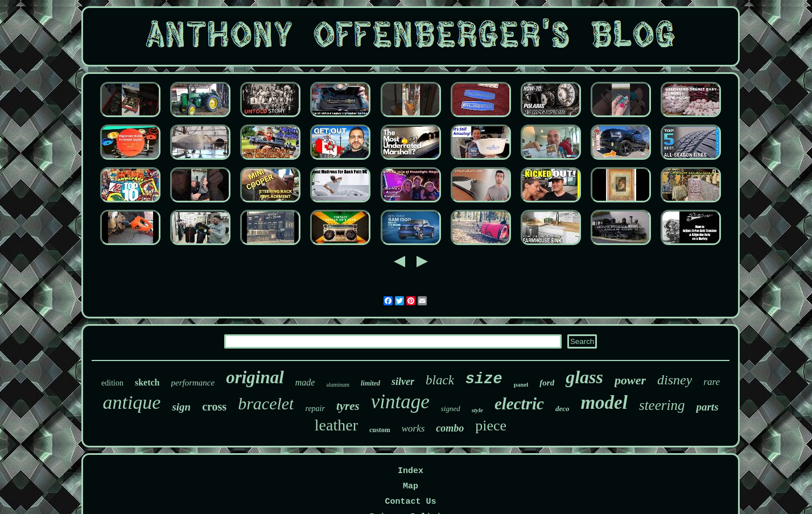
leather (336, 425)
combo (450, 428)
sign (181, 407)
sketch (147, 382)
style (477, 410)
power (630, 380)
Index (411, 471)
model (604, 403)
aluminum (338, 385)
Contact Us (410, 502)
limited (370, 383)
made (305, 382)
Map (411, 486)
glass (584, 377)
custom (380, 430)
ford (547, 383)
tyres (348, 406)
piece (491, 426)
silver (403, 382)
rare (712, 382)
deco (562, 409)
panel (521, 384)
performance (193, 383)
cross (214, 407)
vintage (400, 402)
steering (662, 405)
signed (451, 409)
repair (315, 409)
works (413, 428)
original (255, 377)
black (440, 380)
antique (131, 402)
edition (112, 383)
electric (519, 404)
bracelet (266, 403)
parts (707, 407)
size (484, 379)
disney (675, 380)
